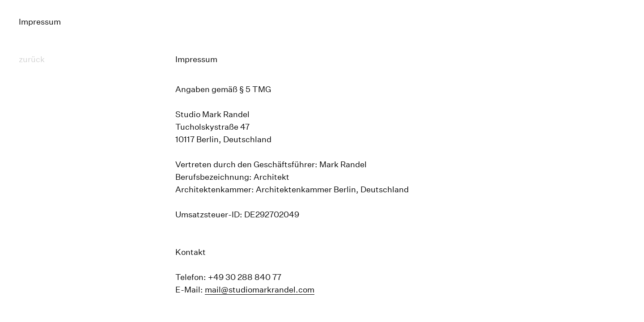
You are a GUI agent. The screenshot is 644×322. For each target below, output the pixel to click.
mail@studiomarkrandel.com (260, 290)
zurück (32, 59)
